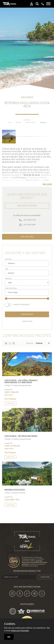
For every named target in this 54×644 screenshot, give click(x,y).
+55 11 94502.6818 (29, 225)
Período (8, 279)
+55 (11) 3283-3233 (29, 220)
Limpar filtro (27, 321)
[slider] (6, 299)
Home (10, 122)
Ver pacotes (27, 237)
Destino (8, 259)
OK (9, 637)
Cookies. (10, 624)
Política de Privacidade (20, 631)
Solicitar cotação (27, 206)
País (7, 269)
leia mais (47, 184)
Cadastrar (45, 577)
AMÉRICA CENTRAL (30, 122)
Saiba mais (10, 403)
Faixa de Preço (11, 288)
